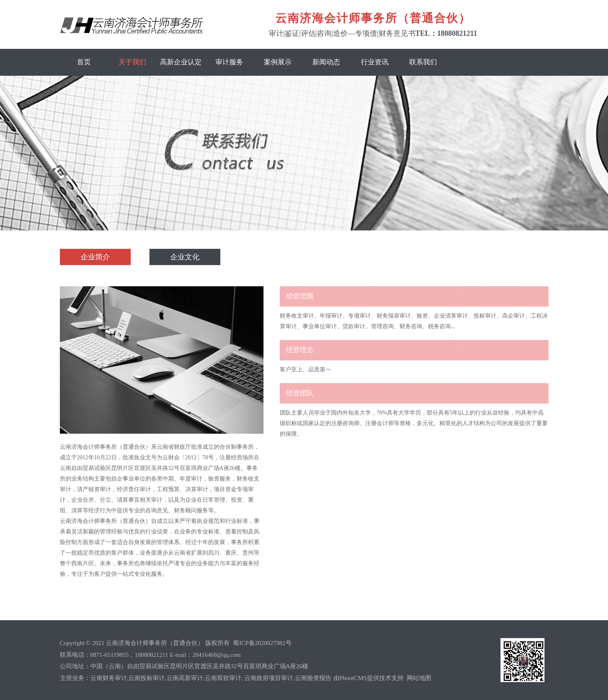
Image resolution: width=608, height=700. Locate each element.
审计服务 (229, 62)
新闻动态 (326, 62)
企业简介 (95, 257)
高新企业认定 (181, 62)
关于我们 (132, 62)
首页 (84, 62)
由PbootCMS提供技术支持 (369, 678)
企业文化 (185, 257)
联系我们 (423, 62)
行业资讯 (375, 62)
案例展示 (278, 62)
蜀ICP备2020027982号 (262, 643)
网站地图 (419, 678)
